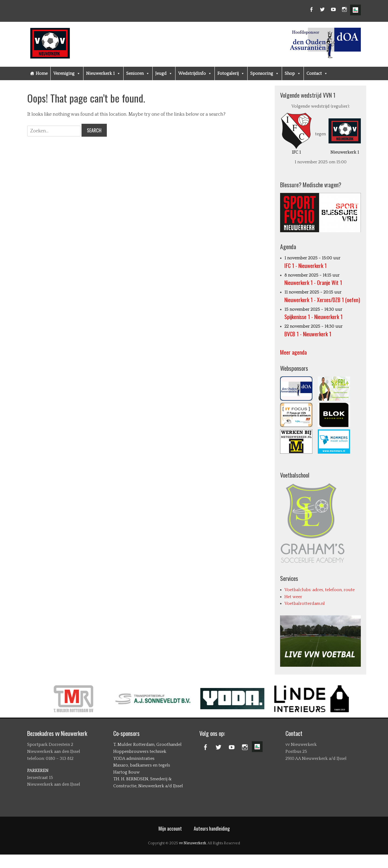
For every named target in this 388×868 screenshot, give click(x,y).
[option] (112, 699)
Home (42, 73)
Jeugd (164, 73)
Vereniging (67, 73)
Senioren (138, 73)
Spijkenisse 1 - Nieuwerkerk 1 (313, 317)
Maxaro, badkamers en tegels (142, 765)
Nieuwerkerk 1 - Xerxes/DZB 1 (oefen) (322, 300)
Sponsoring (265, 73)
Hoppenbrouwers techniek (140, 751)
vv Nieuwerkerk (193, 843)
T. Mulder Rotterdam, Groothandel (147, 744)
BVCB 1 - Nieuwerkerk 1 (308, 334)
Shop (293, 73)
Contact (317, 73)
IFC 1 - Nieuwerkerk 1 (306, 266)
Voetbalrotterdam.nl (305, 604)
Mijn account (170, 828)
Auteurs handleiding (212, 828)
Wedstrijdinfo (195, 73)
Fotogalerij (231, 73)
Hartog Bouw (126, 772)
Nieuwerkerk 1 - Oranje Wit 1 (313, 283)
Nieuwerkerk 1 (103, 73)
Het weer (293, 597)
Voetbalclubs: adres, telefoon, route (320, 590)
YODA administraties (134, 758)
